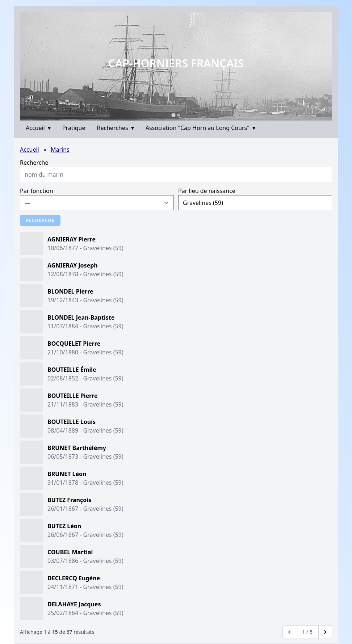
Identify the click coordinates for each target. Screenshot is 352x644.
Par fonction (37, 191)
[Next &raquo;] (325, 632)
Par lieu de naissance (207, 191)
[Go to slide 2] (179, 115)
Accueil (38, 128)
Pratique (74, 128)
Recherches (116, 128)
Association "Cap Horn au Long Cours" (200, 128)
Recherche (34, 163)
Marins (60, 150)
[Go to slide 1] (173, 115)
